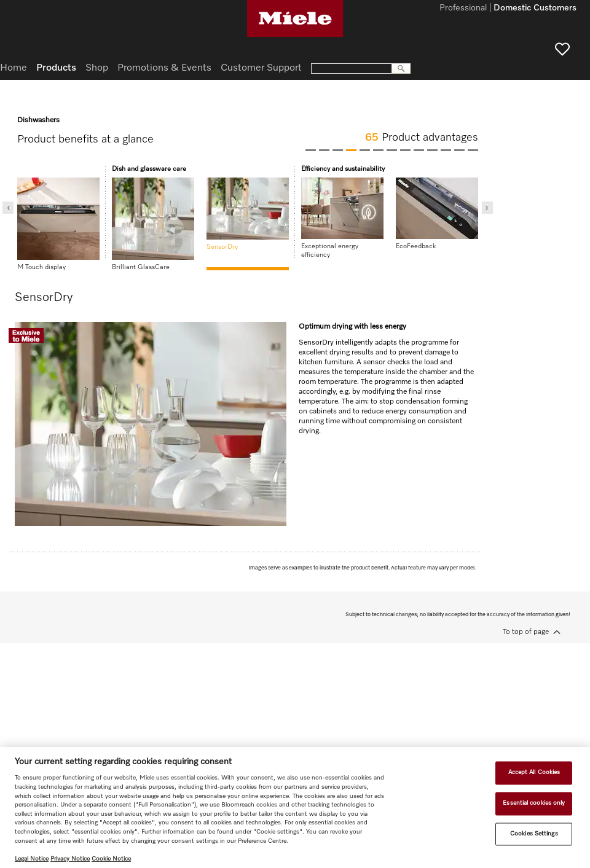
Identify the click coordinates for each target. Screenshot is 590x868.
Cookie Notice (111, 859)
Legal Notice (32, 859)
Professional (463, 9)
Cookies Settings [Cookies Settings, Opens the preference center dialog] (534, 834)
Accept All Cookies (534, 773)
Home (14, 68)
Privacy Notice (70, 859)
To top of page (526, 632)
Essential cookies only (534, 803)
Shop (97, 68)
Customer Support (261, 68)
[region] (295, 807)
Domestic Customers (535, 9)
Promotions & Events (164, 68)
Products (56, 68)
